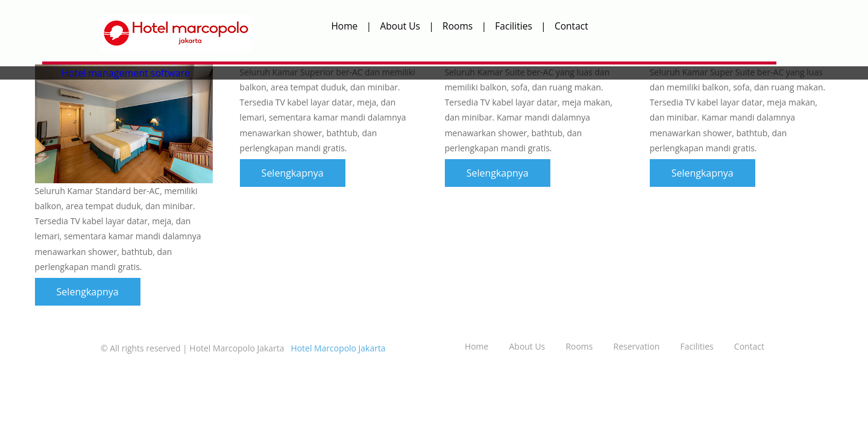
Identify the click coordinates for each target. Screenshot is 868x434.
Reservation (637, 346)
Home (344, 26)
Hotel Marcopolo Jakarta (337, 348)
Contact (571, 26)
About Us (400, 26)
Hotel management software (126, 73)
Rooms (458, 26)
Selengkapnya (88, 292)
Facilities (514, 26)
